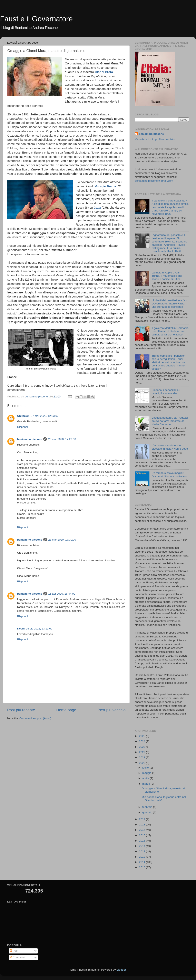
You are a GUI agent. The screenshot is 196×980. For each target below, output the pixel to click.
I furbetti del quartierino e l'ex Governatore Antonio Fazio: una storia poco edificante (169, 304)
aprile (146, 778)
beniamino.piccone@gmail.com (154, 181)
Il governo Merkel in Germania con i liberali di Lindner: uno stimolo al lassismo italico (170, 331)
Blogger (121, 970)
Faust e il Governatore (36, 19)
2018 (143, 825)
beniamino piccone (30, 439)
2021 (143, 757)
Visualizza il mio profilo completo (155, 139)
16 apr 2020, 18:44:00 (62, 594)
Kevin (21, 629)
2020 (143, 763)
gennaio (148, 812)
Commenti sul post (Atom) (35, 718)
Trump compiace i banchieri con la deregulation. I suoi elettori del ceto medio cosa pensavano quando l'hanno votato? (168, 362)
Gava (98, 208)
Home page (66, 710)
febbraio (148, 807)
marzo (146, 784)
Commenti (17, 957)
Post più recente (21, 710)
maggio (147, 773)
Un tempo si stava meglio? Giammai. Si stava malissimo (169, 475)
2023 (143, 747)
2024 (143, 741)
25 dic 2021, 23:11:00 (39, 629)
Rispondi (23, 427)
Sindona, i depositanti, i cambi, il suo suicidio (166, 392)
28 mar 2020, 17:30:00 (62, 540)
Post (14, 951)
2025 (143, 736)
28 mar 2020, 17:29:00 (62, 439)
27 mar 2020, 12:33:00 (45, 416)
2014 (143, 846)
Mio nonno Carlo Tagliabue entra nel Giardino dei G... (164, 799)
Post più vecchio (111, 710)
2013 (143, 851)
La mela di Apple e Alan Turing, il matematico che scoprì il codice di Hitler (167, 276)
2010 (143, 867)
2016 (143, 835)
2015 (143, 841)
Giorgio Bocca (106, 186)
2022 (143, 752)
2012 (143, 857)
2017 (143, 830)
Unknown (23, 416)
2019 (143, 819)
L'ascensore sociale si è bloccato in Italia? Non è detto (170, 447)
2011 (143, 862)
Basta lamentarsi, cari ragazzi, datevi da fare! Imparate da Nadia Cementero (170, 421)
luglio (146, 768)
